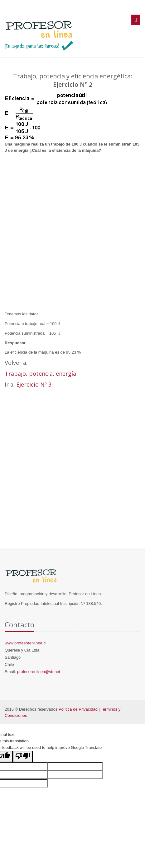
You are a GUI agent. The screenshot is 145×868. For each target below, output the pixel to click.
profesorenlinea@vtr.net (39, 672)
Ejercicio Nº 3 (34, 384)
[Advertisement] (72, 232)
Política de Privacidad (78, 709)
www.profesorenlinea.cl (26, 643)
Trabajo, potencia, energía (40, 374)
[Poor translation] (23, 757)
